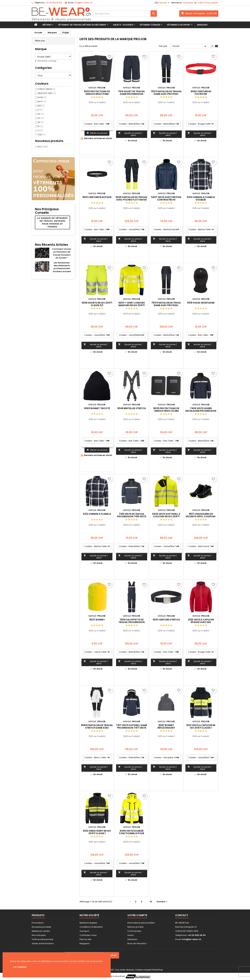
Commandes (134, 931)
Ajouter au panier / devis (130, 134)
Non (43, 147)
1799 (42, 135)
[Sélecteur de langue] (162, 3)
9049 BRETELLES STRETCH (132, 408)
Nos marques (39, 935)
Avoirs (131, 935)
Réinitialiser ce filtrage (47, 61)
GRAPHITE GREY (47, 93)
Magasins (85, 943)
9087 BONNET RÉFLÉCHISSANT (166, 726)
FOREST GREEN (46, 89)
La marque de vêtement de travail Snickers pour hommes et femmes (52, 222)
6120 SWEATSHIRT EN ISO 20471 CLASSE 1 (97, 832)
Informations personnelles (141, 923)
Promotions (38, 923)
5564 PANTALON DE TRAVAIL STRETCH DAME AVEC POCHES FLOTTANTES (97, 728)
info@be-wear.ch (83, 3)
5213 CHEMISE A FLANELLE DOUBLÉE (201, 198)
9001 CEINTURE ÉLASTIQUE (97, 197)
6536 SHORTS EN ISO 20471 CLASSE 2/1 (97, 304)
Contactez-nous (88, 935)
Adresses (132, 939)
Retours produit (135, 927)
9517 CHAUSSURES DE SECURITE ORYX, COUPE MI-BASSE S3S (201, 516)
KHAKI (42, 97)
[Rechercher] (125, 14)
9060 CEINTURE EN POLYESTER (201, 93)
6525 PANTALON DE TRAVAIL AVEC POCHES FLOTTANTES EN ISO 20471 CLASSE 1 (132, 200)
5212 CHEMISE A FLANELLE (97, 514)
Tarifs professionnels (42, 939)
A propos (84, 931)
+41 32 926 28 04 (54, 3)
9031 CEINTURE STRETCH (166, 620)
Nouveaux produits (41, 927)
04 (41, 118)
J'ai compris (20, 967)
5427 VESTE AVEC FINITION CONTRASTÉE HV (166, 198)
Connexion (188, 3)
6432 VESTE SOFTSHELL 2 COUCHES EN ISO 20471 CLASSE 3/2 (166, 516)
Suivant (162, 902)
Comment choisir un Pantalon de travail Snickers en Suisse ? (62, 253)
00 (41, 114)
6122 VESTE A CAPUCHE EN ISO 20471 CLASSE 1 (201, 726)
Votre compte (137, 915)
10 (151, 902)
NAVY (42, 102)
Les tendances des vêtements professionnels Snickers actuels (62, 267)
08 (41, 122)
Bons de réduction (137, 943)
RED (41, 106)
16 (40, 126)
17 (40, 131)
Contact (182, 915)
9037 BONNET (97, 620)
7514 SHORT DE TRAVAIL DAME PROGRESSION (132, 93)
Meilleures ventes (41, 931)
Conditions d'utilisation (91, 927)
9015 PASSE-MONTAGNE (201, 303)
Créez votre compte (208, 3)
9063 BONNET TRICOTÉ (97, 408)
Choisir (190, 46)
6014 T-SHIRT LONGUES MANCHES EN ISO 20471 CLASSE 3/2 (132, 305)
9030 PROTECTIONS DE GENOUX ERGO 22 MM (166, 410)
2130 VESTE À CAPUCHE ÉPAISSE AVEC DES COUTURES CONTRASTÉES (201, 622)
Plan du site (85, 939)
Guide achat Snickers (43, 943)
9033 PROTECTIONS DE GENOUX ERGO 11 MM (97, 93)
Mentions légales (88, 923)
